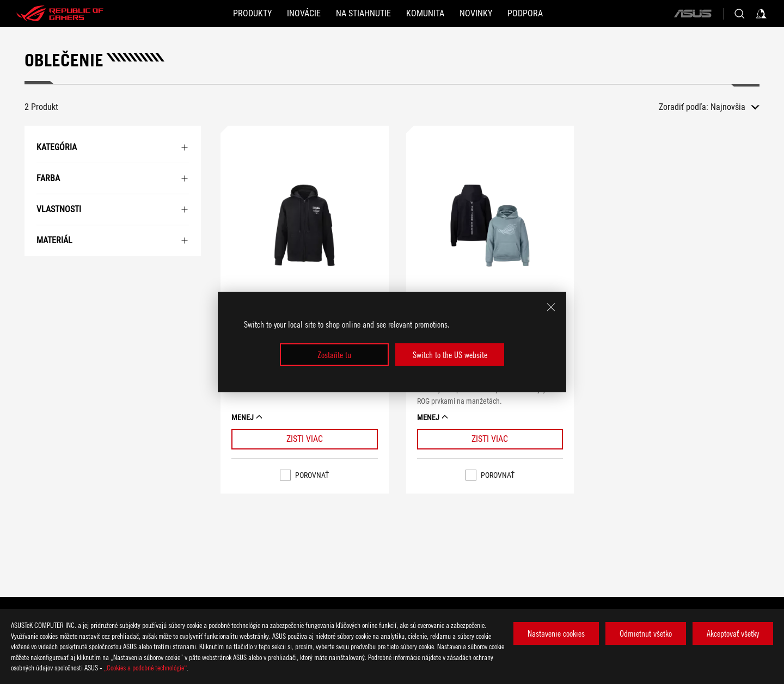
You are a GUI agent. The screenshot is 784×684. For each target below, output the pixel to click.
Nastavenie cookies (556, 633)
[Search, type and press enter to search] (739, 14)
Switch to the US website (450, 355)
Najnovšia (728, 107)
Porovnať (312, 475)
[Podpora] (525, 14)
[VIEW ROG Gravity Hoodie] (490, 228)
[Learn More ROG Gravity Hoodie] (490, 439)
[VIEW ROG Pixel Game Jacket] (305, 228)
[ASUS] (693, 14)
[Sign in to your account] (761, 14)
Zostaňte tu (334, 355)
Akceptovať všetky (733, 633)
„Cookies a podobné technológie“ (145, 667)
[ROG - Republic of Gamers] (60, 14)
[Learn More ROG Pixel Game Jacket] (305, 439)
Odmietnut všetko (646, 633)
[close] (551, 307)
